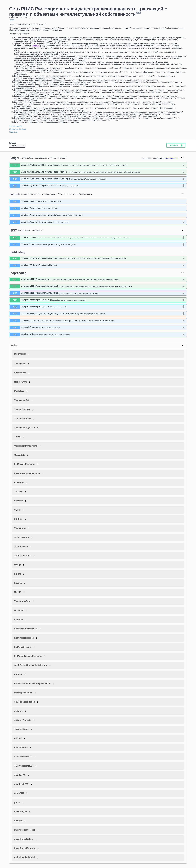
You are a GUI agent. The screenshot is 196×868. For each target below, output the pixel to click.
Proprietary (13, 133)
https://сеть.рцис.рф (171, 159)
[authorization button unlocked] (183, 166)
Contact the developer (18, 130)
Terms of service (16, 127)
